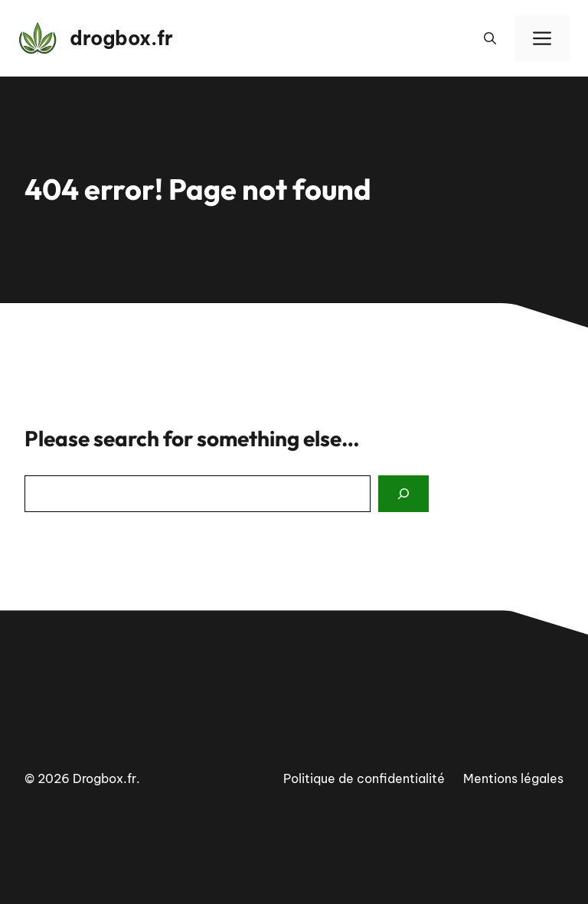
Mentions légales (513, 778)
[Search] (403, 494)
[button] (490, 38)
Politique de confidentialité (364, 778)
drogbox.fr (121, 38)
